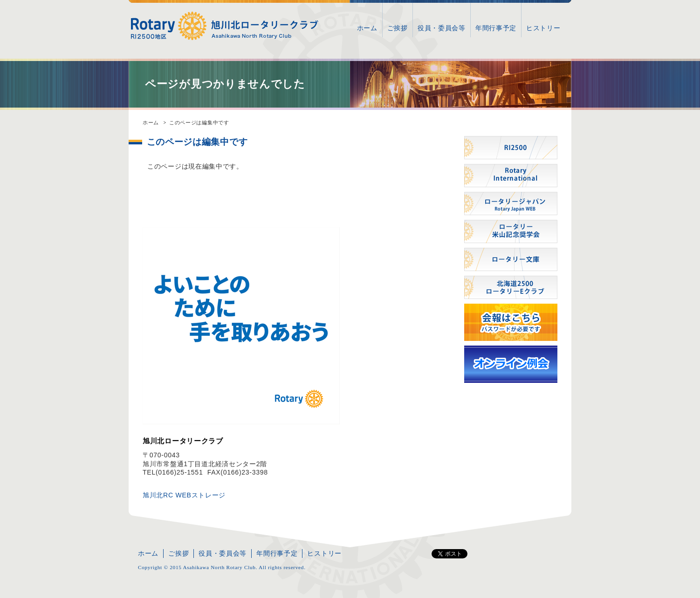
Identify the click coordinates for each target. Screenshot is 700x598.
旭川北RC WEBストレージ (184, 495)
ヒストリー (543, 28)
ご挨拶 (398, 28)
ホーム (367, 28)
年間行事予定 (496, 28)
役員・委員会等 (442, 28)
